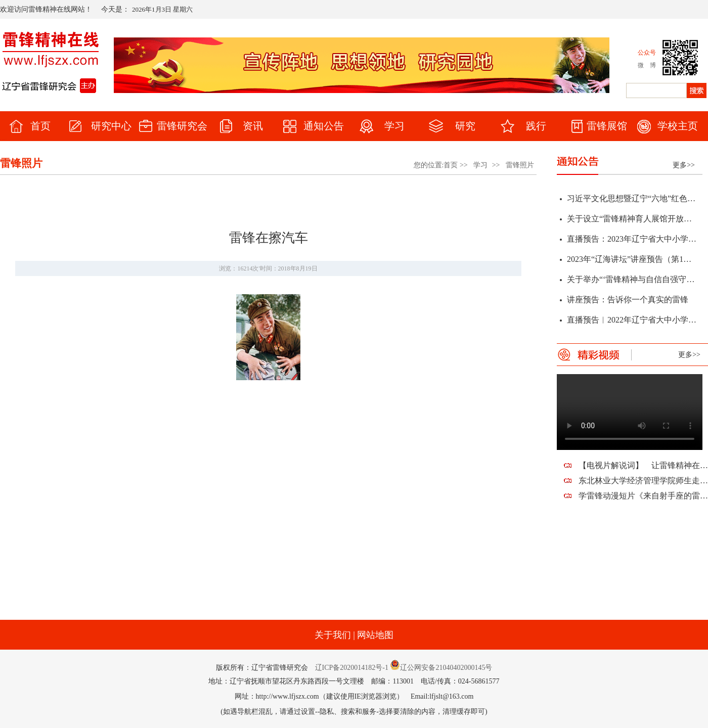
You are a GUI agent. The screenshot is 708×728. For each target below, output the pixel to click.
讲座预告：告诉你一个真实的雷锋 (628, 301)
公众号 (647, 53)
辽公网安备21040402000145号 (441, 668)
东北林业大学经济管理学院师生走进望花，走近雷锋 (643, 481)
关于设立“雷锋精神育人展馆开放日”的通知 (632, 220)
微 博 (647, 65)
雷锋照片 (520, 165)
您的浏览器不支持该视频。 (630, 412)
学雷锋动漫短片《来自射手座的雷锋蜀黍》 (643, 496)
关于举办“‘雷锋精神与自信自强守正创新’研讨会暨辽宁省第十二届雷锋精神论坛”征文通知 (632, 281)
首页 (451, 165)
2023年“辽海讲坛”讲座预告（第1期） (632, 261)
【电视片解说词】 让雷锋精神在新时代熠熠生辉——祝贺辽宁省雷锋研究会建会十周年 (643, 465)
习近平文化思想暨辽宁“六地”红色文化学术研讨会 (632, 200)
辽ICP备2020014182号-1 (352, 668)
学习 (480, 165)
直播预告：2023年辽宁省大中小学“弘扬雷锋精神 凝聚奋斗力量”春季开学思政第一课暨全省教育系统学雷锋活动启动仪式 (632, 240)
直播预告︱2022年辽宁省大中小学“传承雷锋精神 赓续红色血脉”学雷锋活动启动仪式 (632, 321)
